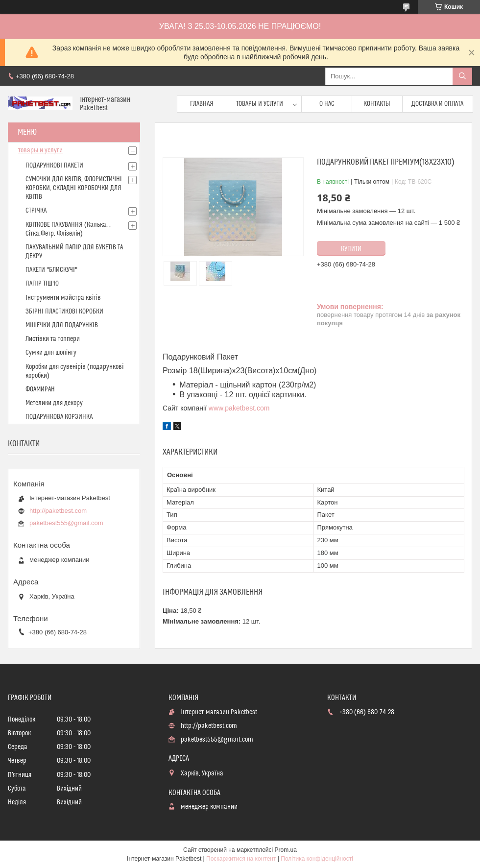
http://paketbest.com (58, 511)
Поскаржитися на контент (241, 859)
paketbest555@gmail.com (66, 523)
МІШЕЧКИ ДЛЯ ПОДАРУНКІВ (62, 325)
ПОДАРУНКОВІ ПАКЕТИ (54, 166)
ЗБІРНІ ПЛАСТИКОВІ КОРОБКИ (64, 312)
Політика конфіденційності (317, 859)
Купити (351, 249)
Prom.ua (286, 850)
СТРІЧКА (36, 211)
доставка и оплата (437, 104)
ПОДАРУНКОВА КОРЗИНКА (59, 417)
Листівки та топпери (53, 339)
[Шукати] (462, 76)
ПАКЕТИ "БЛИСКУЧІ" (51, 270)
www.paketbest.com (239, 408)
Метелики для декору (54, 403)
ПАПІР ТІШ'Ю (42, 284)
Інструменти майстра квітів (63, 298)
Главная (202, 104)
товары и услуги (40, 150)
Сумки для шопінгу (51, 353)
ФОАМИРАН (40, 389)
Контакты (377, 104)
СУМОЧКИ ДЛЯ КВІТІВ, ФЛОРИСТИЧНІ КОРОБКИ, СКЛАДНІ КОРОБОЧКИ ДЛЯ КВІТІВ (74, 188)
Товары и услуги (260, 104)
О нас (327, 104)
